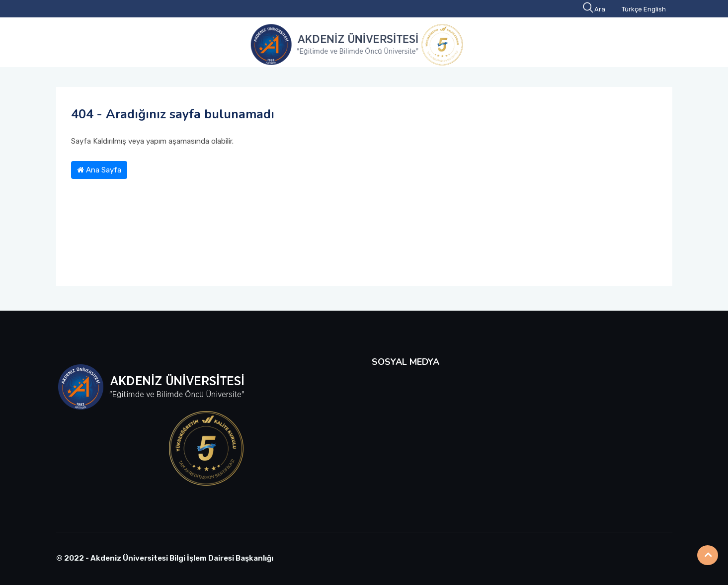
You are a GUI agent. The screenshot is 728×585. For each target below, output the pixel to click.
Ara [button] (595, 9)
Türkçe (632, 9)
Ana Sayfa (99, 170)
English (655, 9)
